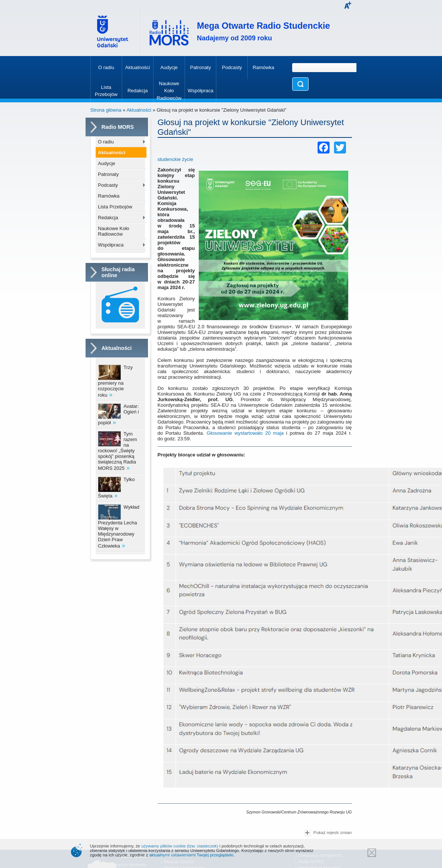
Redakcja (108, 218)
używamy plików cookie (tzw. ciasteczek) (180, 846)
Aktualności (139, 110)
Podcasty (108, 185)
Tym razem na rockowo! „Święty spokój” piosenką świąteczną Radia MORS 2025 (118, 451)
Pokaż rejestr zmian (328, 833)
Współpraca (111, 245)
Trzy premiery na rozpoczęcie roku (115, 381)
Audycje (106, 163)
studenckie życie (175, 159)
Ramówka (109, 196)
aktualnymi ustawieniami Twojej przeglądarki (191, 855)
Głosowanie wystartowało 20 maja (245, 433)
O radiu (106, 142)
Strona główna (106, 110)
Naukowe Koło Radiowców (114, 231)
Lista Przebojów (115, 207)
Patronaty (108, 174)
